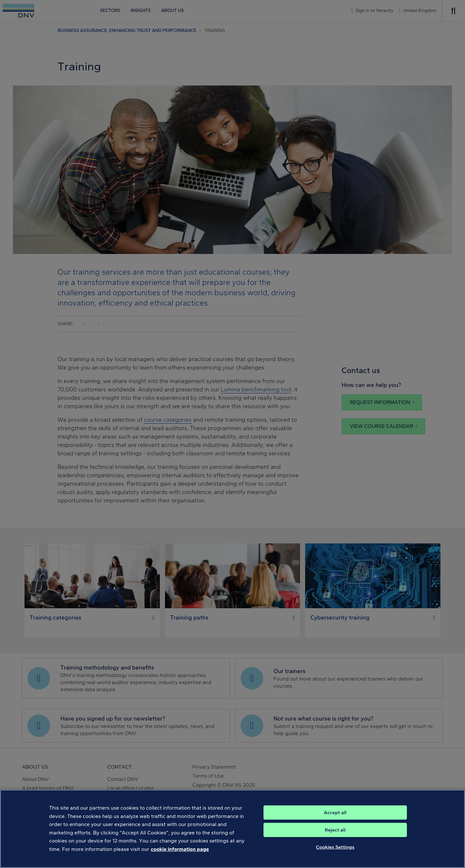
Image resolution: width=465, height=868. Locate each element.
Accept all (335, 812)
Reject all (335, 830)
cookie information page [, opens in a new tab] (180, 849)
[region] (232, 829)
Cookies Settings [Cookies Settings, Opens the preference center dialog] (335, 847)
